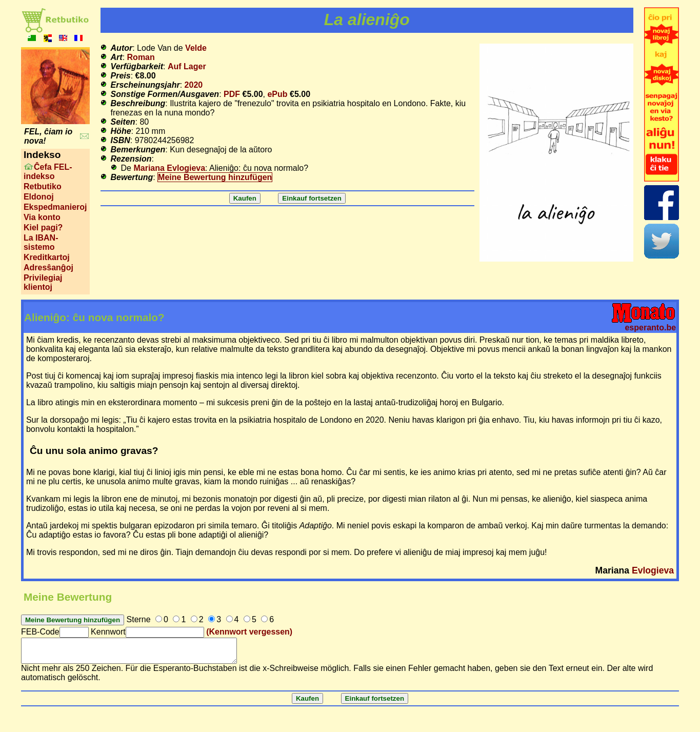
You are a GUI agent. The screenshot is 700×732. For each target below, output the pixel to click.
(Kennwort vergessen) (249, 632)
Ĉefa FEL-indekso (48, 172)
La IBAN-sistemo (41, 242)
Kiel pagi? (43, 227)
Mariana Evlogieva (169, 168)
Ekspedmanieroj (55, 207)
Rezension (131, 159)
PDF (232, 94)
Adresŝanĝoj (48, 268)
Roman (141, 57)
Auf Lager (187, 66)
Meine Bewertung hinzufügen (215, 177)
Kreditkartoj (47, 257)
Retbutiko (43, 186)
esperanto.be (650, 328)
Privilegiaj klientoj (43, 282)
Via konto (42, 217)
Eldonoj (39, 197)
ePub (277, 94)
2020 (194, 85)
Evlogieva (653, 570)
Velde (196, 48)
